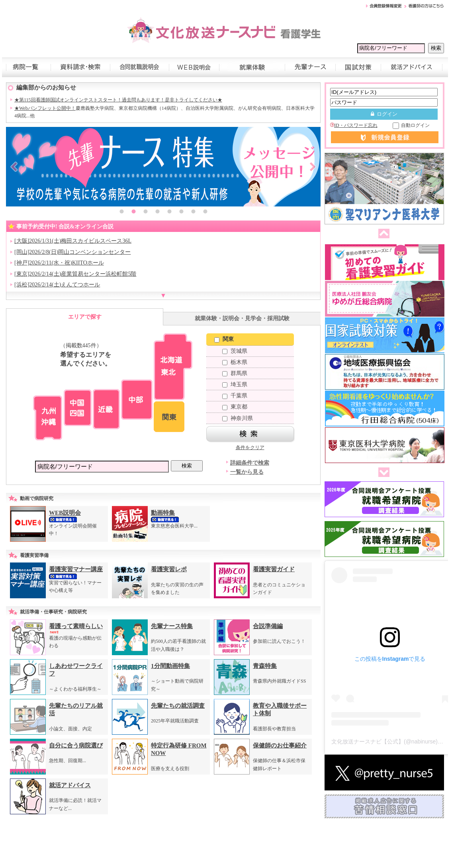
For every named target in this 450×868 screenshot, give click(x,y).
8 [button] (205, 212)
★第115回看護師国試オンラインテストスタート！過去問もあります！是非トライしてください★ (118, 100)
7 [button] (193, 212)
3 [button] (145, 212)
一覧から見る (247, 472)
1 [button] (121, 212)
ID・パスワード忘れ (354, 125)
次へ (382, 473)
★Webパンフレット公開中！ (45, 108)
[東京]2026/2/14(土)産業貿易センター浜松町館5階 (75, 274)
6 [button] (181, 212)
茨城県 (235, 351)
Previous (14, 167)
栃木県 (235, 362)
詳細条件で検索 (250, 463)
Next (313, 167)
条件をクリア (250, 448)
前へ (382, 234)
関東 (224, 339)
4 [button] (157, 212)
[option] (163, 167)
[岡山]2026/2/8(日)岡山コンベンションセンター (72, 252)
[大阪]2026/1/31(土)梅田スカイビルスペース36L (73, 241)
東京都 (235, 407)
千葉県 (235, 396)
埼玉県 (235, 384)
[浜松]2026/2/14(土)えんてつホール (57, 285)
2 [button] (133, 212)
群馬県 (235, 373)
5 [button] (169, 212)
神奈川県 (238, 418)
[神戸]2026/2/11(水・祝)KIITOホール (59, 263)
